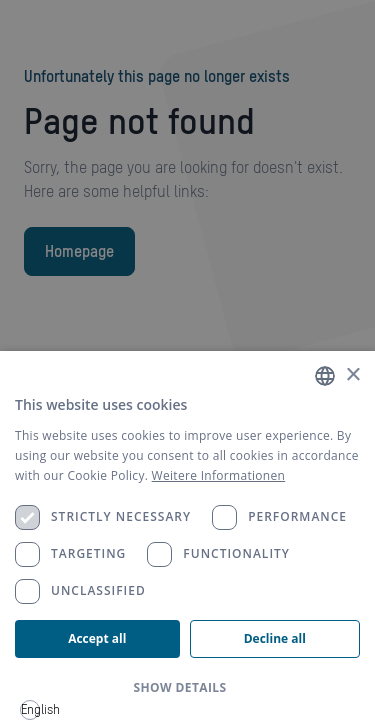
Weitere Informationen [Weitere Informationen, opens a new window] (219, 475)
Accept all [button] (97, 638)
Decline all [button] (275, 638)
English (30, 709)
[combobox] (30, 710)
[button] (187, 688)
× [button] (352, 375)
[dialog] (187, 535)
